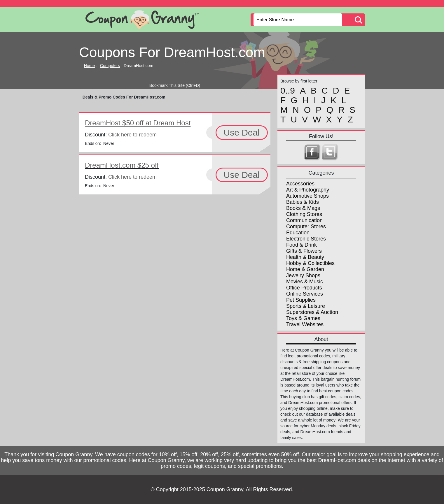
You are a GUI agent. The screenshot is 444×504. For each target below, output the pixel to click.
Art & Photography (308, 190)
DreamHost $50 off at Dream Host (138, 123)
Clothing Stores (304, 214)
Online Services (305, 294)
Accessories (300, 184)
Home (89, 66)
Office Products (304, 288)
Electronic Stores (306, 239)
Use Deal (242, 132)
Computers (110, 66)
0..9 (288, 91)
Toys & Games (303, 318)
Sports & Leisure (306, 306)
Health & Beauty (305, 257)
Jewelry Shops (303, 275)
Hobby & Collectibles (310, 263)
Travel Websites (305, 324)
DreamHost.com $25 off (122, 165)
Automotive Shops (307, 196)
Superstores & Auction (312, 312)
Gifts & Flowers (304, 251)
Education (298, 233)
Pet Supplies (301, 300)
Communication (304, 220)
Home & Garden (305, 269)
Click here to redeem (132, 135)
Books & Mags (303, 208)
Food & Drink (301, 245)
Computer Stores (306, 226)
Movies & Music (305, 282)
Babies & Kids (303, 202)
